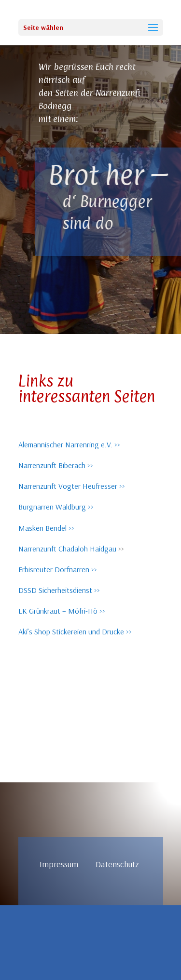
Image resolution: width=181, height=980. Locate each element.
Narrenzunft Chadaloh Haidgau (67, 549)
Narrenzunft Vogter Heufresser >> (72, 486)
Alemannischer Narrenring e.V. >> (69, 444)
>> (101, 611)
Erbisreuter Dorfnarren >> (58, 569)
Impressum (68, 864)
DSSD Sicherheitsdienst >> (59, 590)
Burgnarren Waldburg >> (56, 507)
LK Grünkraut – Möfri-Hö (58, 611)
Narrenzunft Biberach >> (56, 465)
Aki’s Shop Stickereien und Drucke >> (75, 631)
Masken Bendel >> (46, 528)
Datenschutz (117, 864)
